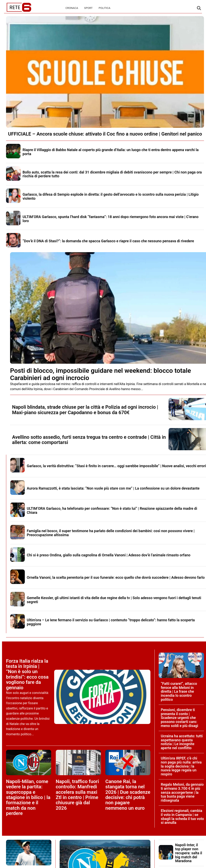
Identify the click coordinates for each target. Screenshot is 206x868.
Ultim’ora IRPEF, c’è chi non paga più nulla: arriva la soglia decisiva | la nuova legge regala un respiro (181, 766)
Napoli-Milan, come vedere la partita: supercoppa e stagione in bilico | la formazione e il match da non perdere (28, 797)
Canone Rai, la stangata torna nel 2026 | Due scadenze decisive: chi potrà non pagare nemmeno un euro (128, 795)
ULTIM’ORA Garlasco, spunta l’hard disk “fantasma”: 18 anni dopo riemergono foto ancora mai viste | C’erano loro (111, 219)
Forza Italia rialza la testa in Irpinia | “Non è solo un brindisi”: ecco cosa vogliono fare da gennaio (27, 674)
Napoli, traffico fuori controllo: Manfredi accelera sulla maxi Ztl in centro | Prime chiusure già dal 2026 (77, 795)
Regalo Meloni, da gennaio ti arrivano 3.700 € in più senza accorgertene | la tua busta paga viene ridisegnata (182, 792)
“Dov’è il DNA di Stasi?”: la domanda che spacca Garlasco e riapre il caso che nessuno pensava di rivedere (108, 241)
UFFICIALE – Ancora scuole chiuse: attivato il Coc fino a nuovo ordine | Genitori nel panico (105, 134)
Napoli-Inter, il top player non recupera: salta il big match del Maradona (189, 853)
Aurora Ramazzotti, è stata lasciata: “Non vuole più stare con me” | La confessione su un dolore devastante (113, 488)
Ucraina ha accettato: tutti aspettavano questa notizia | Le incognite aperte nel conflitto (182, 742)
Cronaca (72, 8)
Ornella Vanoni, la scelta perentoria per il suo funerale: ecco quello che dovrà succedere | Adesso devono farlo (116, 577)
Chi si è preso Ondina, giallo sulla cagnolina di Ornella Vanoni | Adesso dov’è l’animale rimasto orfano (109, 555)
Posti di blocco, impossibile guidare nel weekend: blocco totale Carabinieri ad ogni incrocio (100, 374)
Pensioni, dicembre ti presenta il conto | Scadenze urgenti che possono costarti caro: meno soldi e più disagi (179, 718)
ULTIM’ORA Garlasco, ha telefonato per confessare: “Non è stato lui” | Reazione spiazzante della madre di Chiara (112, 510)
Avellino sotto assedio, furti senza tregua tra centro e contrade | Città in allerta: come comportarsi (89, 440)
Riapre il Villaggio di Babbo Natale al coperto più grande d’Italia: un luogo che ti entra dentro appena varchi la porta (111, 152)
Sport (88, 8)
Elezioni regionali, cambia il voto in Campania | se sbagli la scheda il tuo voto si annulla (182, 817)
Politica (105, 8)
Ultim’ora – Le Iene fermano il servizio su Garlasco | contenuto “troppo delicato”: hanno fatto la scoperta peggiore (111, 622)
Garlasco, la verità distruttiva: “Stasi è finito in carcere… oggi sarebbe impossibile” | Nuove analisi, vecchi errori (116, 466)
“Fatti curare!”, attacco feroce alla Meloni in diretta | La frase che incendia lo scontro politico (179, 691)
